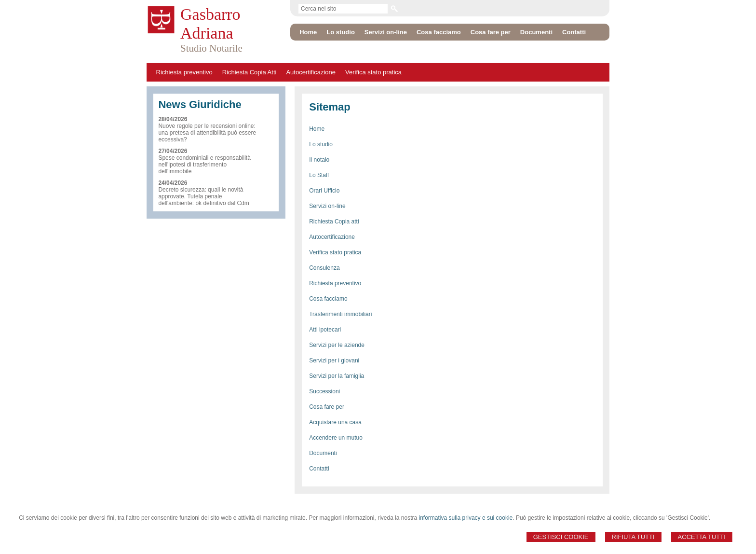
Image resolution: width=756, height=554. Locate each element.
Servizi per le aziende (337, 345)
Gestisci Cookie (561, 537)
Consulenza (324, 268)
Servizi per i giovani (334, 360)
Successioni (324, 391)
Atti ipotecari (325, 330)
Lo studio (321, 144)
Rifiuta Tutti (633, 537)
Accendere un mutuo (336, 438)
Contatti (319, 469)
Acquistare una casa (335, 422)
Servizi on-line (327, 206)
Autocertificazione (311, 72)
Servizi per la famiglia (337, 376)
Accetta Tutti (702, 537)
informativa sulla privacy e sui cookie (466, 518)
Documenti (323, 453)
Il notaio (319, 160)
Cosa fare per (327, 407)
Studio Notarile (211, 48)
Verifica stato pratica (373, 72)
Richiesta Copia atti (334, 222)
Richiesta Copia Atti (250, 72)
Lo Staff (319, 175)
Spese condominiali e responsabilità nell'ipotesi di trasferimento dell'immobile (204, 165)
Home (317, 129)
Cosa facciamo (328, 299)
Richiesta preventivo (184, 72)
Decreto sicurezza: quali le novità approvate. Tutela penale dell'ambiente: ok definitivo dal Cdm (203, 196)
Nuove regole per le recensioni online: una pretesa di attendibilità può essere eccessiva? (207, 133)
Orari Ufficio (324, 191)
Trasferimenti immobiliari (340, 314)
